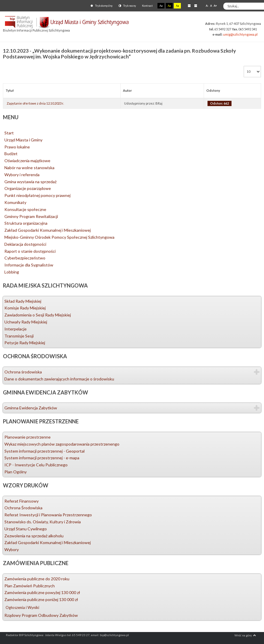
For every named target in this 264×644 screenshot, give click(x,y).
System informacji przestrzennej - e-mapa (42, 458)
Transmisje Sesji (19, 336)
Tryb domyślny (102, 6)
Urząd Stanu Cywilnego (26, 529)
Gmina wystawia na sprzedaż (30, 182)
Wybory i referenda (22, 175)
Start (9, 133)
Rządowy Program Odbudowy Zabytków (41, 615)
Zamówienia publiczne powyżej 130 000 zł (42, 592)
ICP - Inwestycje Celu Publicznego (36, 465)
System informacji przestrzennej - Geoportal (44, 451)
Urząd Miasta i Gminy (23, 140)
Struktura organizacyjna (26, 223)
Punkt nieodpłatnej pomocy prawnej (37, 195)
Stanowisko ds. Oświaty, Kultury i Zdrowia (43, 522)
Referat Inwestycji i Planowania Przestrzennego (48, 515)
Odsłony (213, 90)
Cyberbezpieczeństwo (25, 258)
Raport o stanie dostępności (30, 251)
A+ (215, 6)
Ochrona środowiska (23, 372)
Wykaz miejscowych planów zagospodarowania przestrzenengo (62, 444)
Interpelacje (16, 329)
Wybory (12, 549)
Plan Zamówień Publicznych (30, 586)
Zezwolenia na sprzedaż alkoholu (34, 536)
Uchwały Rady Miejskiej (26, 322)
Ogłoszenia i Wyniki (22, 607)
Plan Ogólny (16, 472)
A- (207, 6)
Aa (161, 6)
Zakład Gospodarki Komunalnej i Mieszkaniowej (48, 230)
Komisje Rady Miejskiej (25, 308)
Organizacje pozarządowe (28, 188)
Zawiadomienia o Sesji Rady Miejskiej (38, 315)
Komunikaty (15, 202)
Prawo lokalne (17, 147)
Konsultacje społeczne (25, 209)
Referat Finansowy (22, 501)
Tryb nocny (127, 6)
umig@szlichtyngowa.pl (240, 34)
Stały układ (189, 6)
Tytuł (10, 90)
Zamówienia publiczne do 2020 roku (37, 579)
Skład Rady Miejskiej (23, 301)
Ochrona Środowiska (23, 508)
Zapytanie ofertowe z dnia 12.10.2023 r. (35, 103)
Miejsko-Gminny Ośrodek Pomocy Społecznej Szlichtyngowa (59, 237)
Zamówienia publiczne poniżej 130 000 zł (41, 599)
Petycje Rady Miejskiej (25, 343)
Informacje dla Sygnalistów (29, 265)
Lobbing (12, 272)
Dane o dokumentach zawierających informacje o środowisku (59, 379)
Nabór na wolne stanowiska (29, 168)
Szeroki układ (196, 6)
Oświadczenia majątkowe (27, 161)
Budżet (11, 154)
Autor (127, 90)
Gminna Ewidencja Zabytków (31, 408)
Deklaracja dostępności (25, 244)
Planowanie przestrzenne (28, 437)
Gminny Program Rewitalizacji (31, 216)
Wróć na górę (245, 635)
